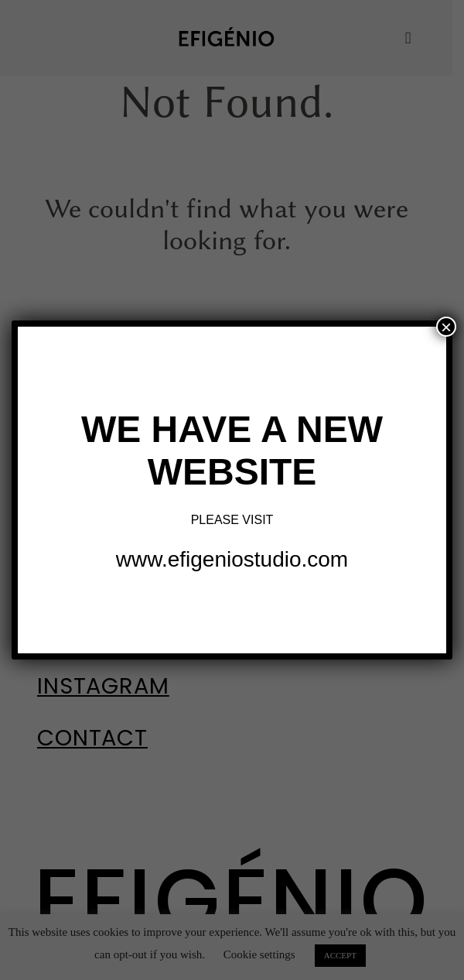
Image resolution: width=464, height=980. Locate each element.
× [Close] (446, 327)
